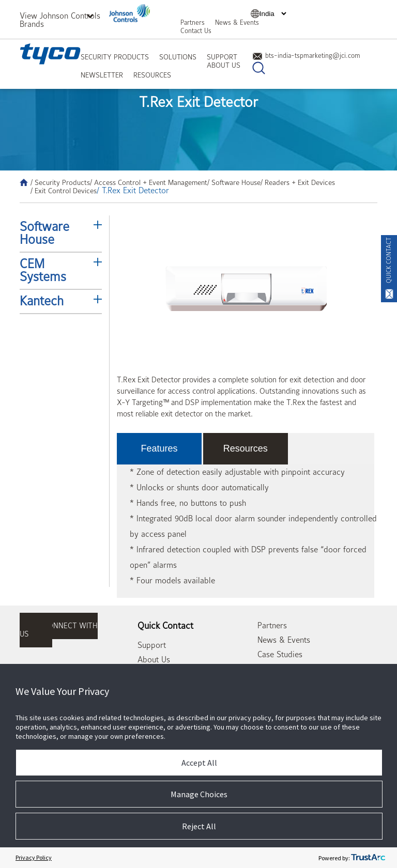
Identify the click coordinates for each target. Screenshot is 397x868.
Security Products (115, 57)
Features (159, 448)
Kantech (42, 301)
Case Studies (280, 655)
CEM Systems (43, 270)
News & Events (237, 22)
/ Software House (234, 182)
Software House (44, 233)
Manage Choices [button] (199, 794)
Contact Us (196, 31)
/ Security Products (60, 182)
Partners (193, 22)
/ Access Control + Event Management (149, 182)
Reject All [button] (199, 826)
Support (222, 57)
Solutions (178, 57)
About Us (224, 65)
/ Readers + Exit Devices (298, 182)
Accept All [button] (199, 763)
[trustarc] (368, 858)
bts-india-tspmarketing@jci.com (306, 56)
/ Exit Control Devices (64, 191)
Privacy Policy (34, 857)
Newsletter (102, 75)
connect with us (59, 630)
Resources (152, 75)
